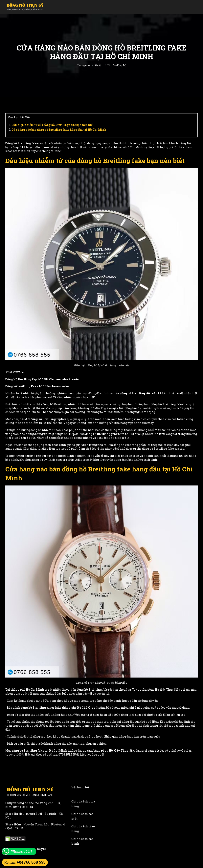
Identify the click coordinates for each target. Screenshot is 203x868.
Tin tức (99, 65)
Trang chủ (83, 65)
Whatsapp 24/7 (22, 851)
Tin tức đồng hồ (117, 65)
